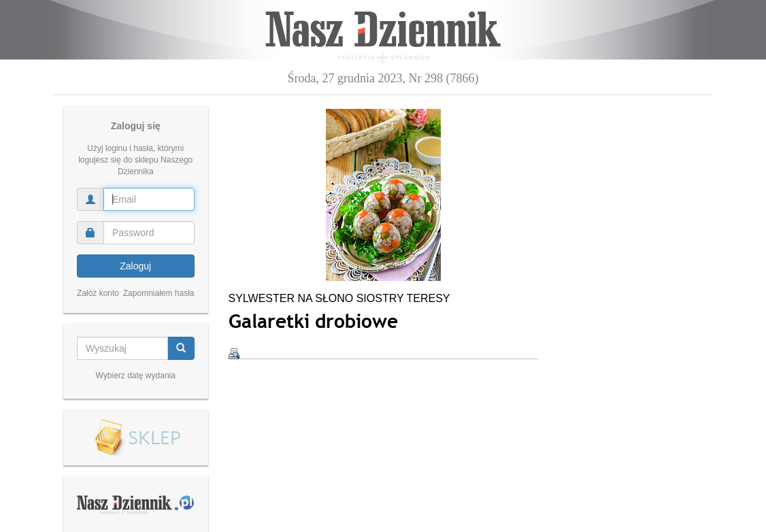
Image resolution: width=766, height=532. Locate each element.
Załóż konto (98, 293)
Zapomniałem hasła (159, 293)
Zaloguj (135, 266)
